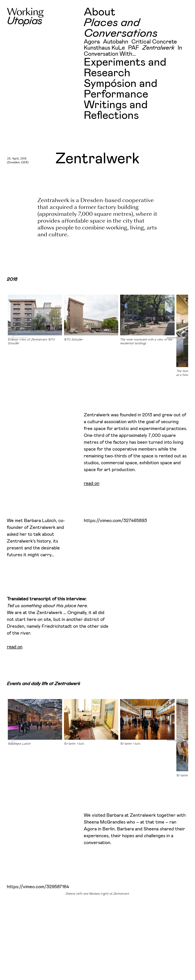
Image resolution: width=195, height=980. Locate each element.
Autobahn (116, 42)
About (100, 12)
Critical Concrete (154, 42)
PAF (134, 48)
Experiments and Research (125, 68)
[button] (177, 338)
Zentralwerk (158, 48)
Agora (92, 42)
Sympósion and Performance (121, 89)
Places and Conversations (121, 28)
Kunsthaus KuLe (104, 48)
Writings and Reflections (116, 110)
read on (92, 483)
